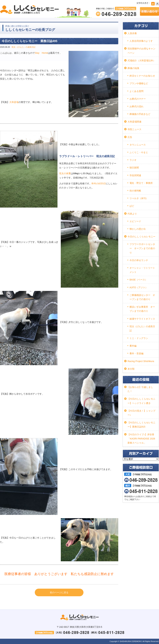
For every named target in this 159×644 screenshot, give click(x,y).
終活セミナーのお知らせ (142, 76)
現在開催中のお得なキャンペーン (141, 51)
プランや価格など (139, 83)
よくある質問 (136, 91)
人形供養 (132, 33)
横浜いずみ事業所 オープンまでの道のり (142, 309)
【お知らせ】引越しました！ (140, 389)
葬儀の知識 (133, 68)
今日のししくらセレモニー (141, 237)
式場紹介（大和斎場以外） (141, 61)
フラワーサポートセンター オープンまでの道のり (142, 248)
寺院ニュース (134, 129)
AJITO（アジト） (139, 287)
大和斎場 (14, 102)
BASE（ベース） (138, 280)
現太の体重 (65, 173)
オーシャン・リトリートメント (142, 270)
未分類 (131, 369)
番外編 (133, 346)
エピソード (135, 221)
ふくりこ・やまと (139, 152)
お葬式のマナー (138, 99)
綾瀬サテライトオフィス (142, 319)
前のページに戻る (59, 592)
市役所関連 (135, 175)
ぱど (132, 206)
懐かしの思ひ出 (138, 229)
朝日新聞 (134, 168)
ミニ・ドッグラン (139, 338)
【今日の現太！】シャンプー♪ (141, 413)
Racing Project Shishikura (141, 361)
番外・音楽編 (136, 353)
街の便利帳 (135, 191)
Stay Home (41, 53)
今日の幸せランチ (139, 260)
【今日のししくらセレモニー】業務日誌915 (141, 425)
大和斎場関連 (134, 122)
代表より (132, 214)
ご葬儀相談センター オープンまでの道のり (142, 297)
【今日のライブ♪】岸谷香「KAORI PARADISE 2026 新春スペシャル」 (141, 439)
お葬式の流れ (136, 106)
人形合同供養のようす (141, 41)
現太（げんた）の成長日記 (24, 47)
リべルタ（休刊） (139, 198)
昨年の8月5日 (99, 184)
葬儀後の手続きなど (140, 114)
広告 (130, 137)
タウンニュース (138, 145)
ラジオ (133, 160)
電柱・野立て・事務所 (141, 183)
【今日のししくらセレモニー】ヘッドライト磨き (141, 401)
